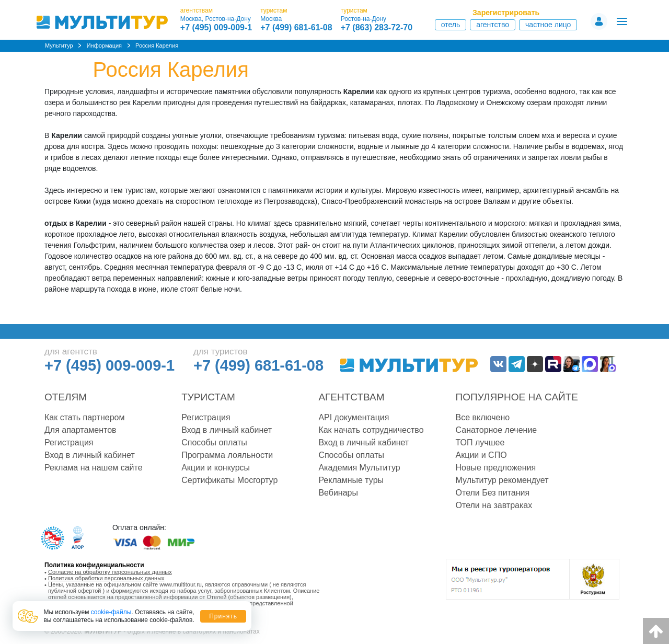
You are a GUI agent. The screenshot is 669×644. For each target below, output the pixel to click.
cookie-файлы (111, 612)
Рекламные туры (351, 480)
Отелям (66, 397)
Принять (223, 616)
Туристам (208, 397)
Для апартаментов (80, 430)
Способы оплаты (214, 442)
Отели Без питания (493, 493)
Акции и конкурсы (216, 468)
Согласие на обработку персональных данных (110, 572)
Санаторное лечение (497, 430)
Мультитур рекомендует (502, 480)
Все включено (483, 417)
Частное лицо (548, 25)
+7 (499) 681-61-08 (296, 28)
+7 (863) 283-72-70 (377, 28)
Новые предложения (496, 468)
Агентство (493, 25)
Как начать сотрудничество (371, 430)
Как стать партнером (84, 417)
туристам (274, 10)
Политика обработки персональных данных (106, 578)
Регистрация (69, 442)
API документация (354, 417)
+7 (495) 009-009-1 (216, 28)
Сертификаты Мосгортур (229, 480)
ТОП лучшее (480, 442)
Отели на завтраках (494, 505)
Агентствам (351, 397)
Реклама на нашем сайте (94, 468)
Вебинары (338, 493)
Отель (451, 25)
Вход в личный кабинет (90, 455)
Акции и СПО (481, 455)
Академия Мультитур (359, 468)
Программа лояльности (227, 455)
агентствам (197, 10)
